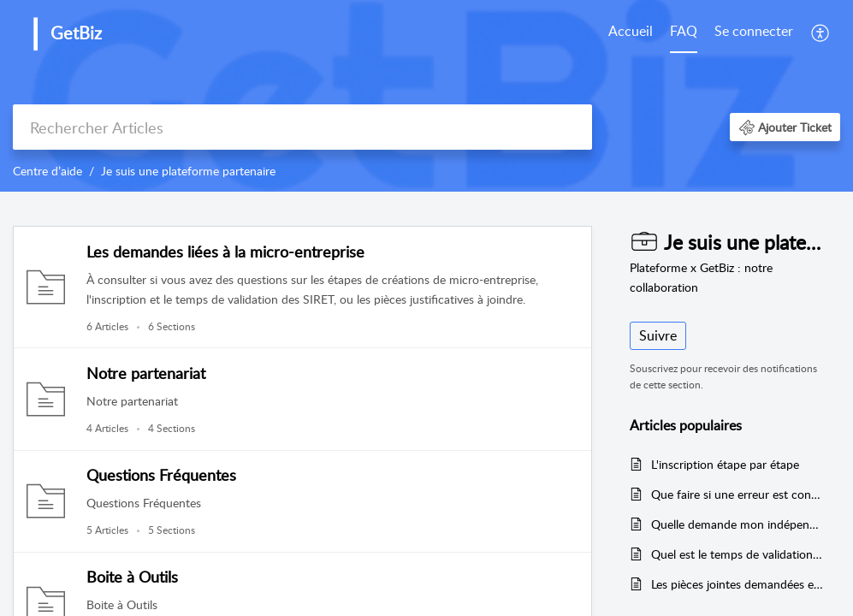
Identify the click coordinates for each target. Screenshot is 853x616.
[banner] (426, 96)
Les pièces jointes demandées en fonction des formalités (737, 584)
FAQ (684, 31)
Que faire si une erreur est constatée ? (737, 494)
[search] (302, 127)
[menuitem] (631, 33)
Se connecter (754, 31)
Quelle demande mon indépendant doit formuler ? (737, 524)
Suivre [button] (658, 335)
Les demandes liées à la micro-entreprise (225, 252)
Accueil (631, 31)
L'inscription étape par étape (725, 464)
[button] (821, 33)
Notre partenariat (146, 373)
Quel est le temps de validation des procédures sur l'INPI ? (737, 554)
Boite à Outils (132, 577)
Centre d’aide (47, 171)
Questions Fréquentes (161, 475)
